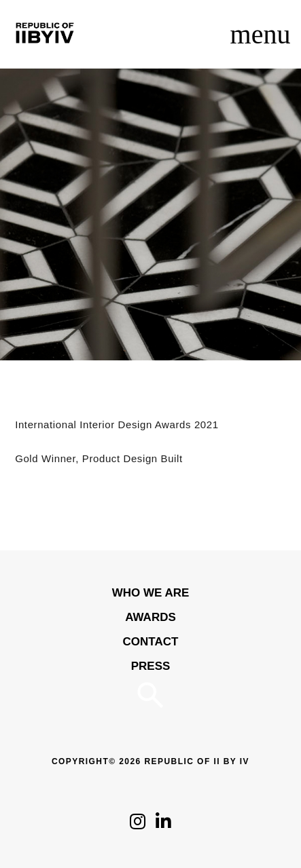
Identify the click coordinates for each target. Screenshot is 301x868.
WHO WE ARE (151, 593)
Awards (150, 617)
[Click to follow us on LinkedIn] (163, 825)
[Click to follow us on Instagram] (138, 825)
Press (151, 666)
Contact (151, 642)
